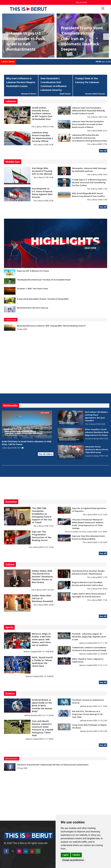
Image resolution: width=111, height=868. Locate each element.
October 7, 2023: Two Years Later (32, 289)
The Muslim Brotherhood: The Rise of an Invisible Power (44, 280)
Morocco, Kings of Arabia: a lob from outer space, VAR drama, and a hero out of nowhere (41, 639)
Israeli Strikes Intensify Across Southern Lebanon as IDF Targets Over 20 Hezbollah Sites (42, 113)
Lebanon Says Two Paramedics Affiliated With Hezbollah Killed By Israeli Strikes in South (89, 111)
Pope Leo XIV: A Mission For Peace (33, 271)
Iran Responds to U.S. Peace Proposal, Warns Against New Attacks (42, 193)
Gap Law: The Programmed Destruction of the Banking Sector (42, 536)
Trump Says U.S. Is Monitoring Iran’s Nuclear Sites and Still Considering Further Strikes (89, 182)
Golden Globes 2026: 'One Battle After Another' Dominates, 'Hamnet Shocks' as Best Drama (43, 577)
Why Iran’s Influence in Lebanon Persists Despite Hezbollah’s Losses (21, 82)
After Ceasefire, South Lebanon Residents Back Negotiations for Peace (97, 432)
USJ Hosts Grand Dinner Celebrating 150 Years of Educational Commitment (53, 765)
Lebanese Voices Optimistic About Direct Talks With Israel (97, 449)
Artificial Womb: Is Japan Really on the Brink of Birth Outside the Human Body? (42, 706)
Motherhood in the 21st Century (33, 308)
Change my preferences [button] (73, 860)
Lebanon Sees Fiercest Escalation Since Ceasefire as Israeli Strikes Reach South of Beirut (88, 124)
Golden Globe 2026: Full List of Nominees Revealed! (42, 598)
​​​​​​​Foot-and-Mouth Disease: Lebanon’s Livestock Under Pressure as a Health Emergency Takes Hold (43, 728)
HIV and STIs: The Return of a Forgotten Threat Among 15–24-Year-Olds (87, 714)
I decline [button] (76, 855)
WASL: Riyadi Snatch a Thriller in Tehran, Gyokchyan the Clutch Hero (42, 662)
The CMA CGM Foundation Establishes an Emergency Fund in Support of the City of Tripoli (42, 515)
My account (81, 2)
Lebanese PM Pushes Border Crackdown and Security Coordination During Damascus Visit (90, 138)
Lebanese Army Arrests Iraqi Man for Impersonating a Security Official (42, 137)
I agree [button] (66, 855)
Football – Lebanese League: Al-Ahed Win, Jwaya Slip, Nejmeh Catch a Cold (89, 637)
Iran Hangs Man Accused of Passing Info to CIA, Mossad (42, 171)
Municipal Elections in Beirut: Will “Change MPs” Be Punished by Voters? (51, 326)
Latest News (8, 62)
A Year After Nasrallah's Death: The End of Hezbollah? (43, 299)
